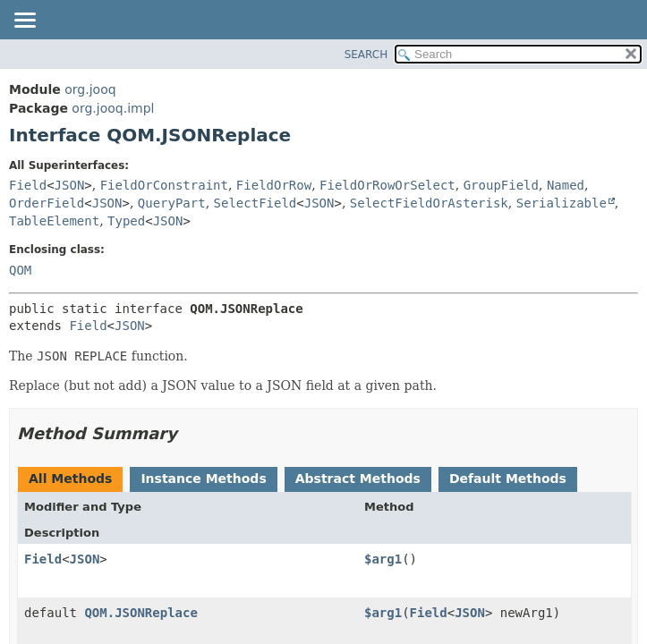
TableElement (54, 221)
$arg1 (383, 559)
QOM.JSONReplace (140, 613)
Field (28, 185)
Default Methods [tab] (508, 479)
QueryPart (172, 203)
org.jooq (90, 89)
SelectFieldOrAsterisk (429, 203)
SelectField (255, 203)
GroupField (501, 185)
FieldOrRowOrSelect (387, 185)
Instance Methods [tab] (203, 479)
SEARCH (366, 55)
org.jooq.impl (113, 108)
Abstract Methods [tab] (358, 479)
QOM (20, 270)
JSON (70, 185)
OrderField (47, 203)
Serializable (562, 203)
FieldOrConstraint (164, 185)
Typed (126, 221)
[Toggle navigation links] (24, 21)
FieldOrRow (274, 185)
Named (566, 185)
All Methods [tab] (70, 479)
